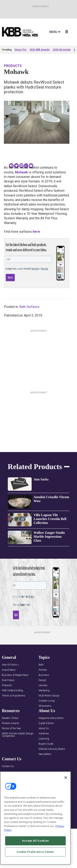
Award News (9, 670)
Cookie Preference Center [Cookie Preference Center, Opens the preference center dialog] (35, 852)
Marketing (44, 691)
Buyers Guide (46, 744)
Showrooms (45, 706)
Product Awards (11, 723)
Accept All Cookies (35, 841)
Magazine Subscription (51, 718)
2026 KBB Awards (40, 50)
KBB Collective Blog (12, 691)
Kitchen (43, 670)
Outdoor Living (47, 701)
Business (44, 675)
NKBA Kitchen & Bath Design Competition (18, 735)
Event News (8, 680)
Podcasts (7, 685)
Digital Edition (46, 723)
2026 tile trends (62, 50)
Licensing (44, 739)
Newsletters (45, 754)
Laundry (43, 685)
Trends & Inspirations (14, 696)
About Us (44, 728)
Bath (41, 665)
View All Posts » (10, 665)
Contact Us (8, 766)
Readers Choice (10, 718)
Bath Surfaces (29, 307)
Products (13, 66)
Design (42, 680)
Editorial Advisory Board (52, 749)
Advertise (44, 734)
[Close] (66, 778)
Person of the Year (11, 728)
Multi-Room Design (49, 696)
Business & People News (15, 675)
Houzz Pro (21, 50)
